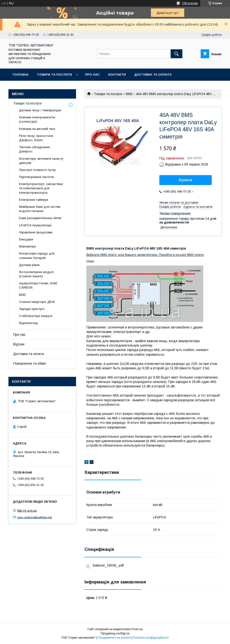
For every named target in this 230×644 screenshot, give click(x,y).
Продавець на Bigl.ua (115, 633)
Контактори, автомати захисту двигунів (41, 161)
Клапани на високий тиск (37, 129)
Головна (21, 75)
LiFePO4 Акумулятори (35, 225)
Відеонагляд (28, 323)
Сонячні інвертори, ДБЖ (37, 302)
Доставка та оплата (153, 75)
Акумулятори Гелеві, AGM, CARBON (38, 285)
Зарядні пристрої (32, 309)
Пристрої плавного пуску (37, 170)
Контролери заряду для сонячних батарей (37, 256)
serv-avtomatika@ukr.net (34, 517)
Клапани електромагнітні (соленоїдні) (37, 119)
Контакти (117, 75)
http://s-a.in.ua (27, 511)
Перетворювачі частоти (36, 177)
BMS (129, 94)
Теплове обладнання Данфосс (34, 149)
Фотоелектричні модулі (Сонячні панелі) (36, 274)
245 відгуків (190, 3)
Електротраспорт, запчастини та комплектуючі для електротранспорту (41, 188)
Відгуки (19, 344)
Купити (186, 180)
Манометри (27, 246)
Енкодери (26, 239)
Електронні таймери (34, 200)
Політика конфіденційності (151, 638)
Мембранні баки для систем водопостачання (40, 209)
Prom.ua (137, 629)
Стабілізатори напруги (36, 316)
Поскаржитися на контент (114, 638)
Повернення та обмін (33, 87)
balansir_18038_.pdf (108, 565)
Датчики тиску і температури (40, 110)
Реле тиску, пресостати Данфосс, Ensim (36, 138)
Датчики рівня (29, 265)
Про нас (92, 75)
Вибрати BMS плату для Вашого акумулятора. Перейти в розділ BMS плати (145, 255)
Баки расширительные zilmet (40, 218)
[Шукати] (176, 54)
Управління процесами (36, 232)
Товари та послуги (54, 75)
